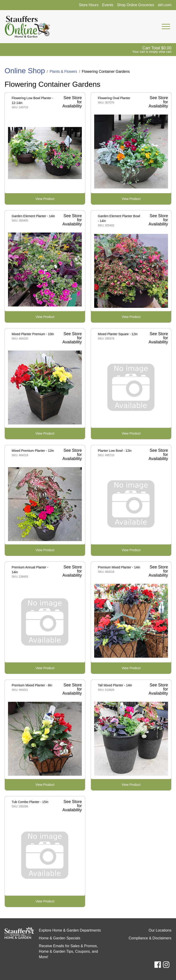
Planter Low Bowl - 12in (115, 451)
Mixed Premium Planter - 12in (33, 451)
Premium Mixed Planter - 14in (119, 567)
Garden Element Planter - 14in (33, 216)
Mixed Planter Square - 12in (118, 334)
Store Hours (89, 5)
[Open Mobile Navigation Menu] (166, 27)
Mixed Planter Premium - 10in (33, 334)
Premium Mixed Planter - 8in (32, 685)
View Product (45, 199)
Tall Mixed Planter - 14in (115, 685)
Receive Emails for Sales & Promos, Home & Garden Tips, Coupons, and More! (69, 951)
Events (108, 5)
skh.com (165, 5)
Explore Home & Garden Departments (70, 930)
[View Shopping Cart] (152, 50)
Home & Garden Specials (60, 938)
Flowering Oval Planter (114, 98)
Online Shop (25, 71)
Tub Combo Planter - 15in (30, 802)
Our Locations (160, 930)
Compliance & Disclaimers (150, 938)
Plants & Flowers (63, 72)
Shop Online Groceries (136, 5)
